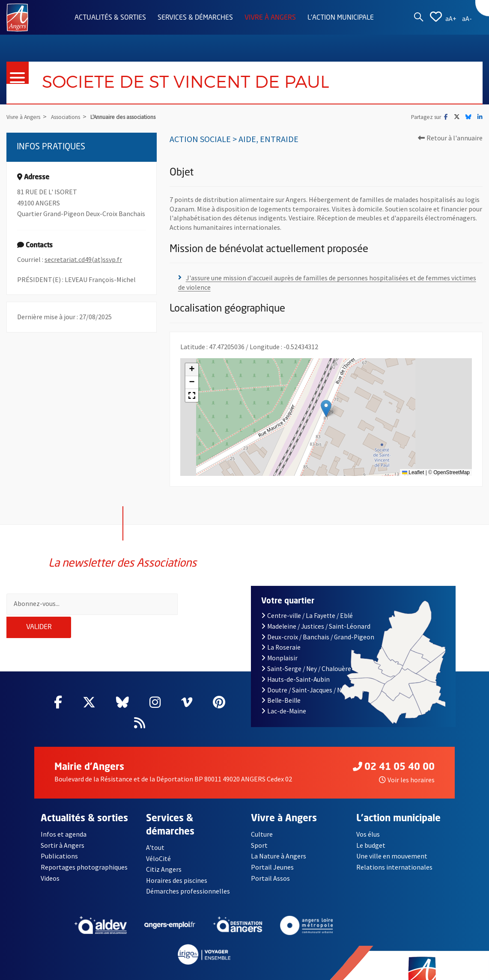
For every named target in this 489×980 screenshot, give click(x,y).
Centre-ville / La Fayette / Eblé (307, 601)
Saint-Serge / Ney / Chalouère (306, 654)
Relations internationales (394, 852)
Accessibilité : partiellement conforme (199, 973)
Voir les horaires (407, 765)
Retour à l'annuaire (450, 138)
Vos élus (368, 820)
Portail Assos (270, 863)
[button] (326, 409)
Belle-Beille (281, 686)
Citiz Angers (164, 855)
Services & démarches (195, 18)
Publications (59, 841)
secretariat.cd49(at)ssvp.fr (83, 259)
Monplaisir (279, 643)
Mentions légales (104, 973)
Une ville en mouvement (392, 841)
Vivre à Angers (270, 18)
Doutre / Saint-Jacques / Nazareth (313, 675)
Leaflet (413, 472)
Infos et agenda (64, 820)
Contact (53, 973)
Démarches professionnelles (188, 876)
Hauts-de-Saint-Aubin (295, 664)
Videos (50, 863)
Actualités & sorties (110, 18)
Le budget (371, 831)
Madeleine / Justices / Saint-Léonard (316, 611)
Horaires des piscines (177, 866)
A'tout (155, 833)
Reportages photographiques (84, 852)
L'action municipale (341, 18)
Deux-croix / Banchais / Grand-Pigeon (318, 622)
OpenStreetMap (452, 472)
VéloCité (158, 843)
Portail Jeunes (272, 852)
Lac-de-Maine (284, 696)
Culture (262, 820)
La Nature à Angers (279, 841)
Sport (259, 831)
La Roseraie (281, 633)
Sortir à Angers (63, 831)
